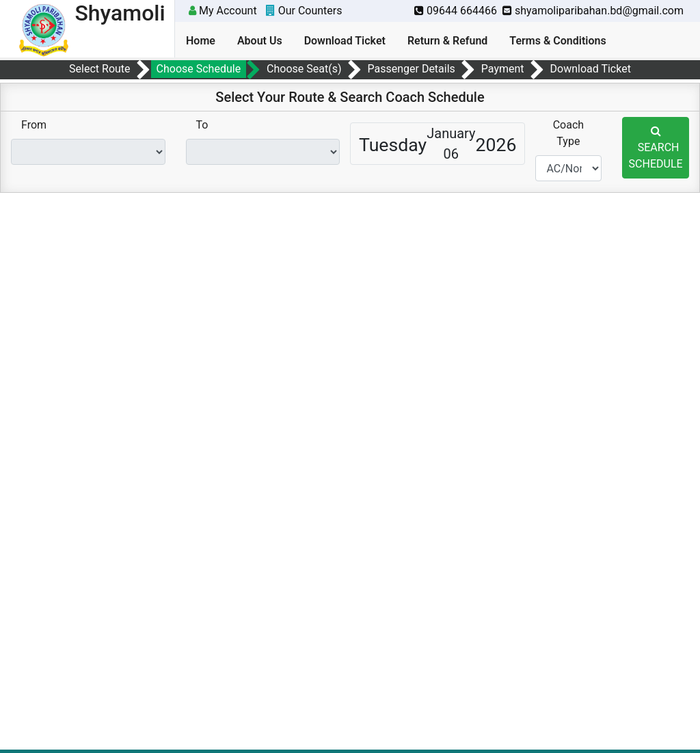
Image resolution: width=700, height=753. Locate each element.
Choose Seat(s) (304, 69)
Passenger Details (411, 69)
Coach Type (568, 133)
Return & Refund (447, 41)
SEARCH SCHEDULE (656, 148)
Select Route (99, 69)
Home (201, 41)
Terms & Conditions (557, 41)
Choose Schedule (199, 69)
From (34, 125)
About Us (260, 41)
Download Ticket (345, 41)
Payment (503, 69)
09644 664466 (456, 11)
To (202, 125)
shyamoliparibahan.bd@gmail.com (593, 11)
